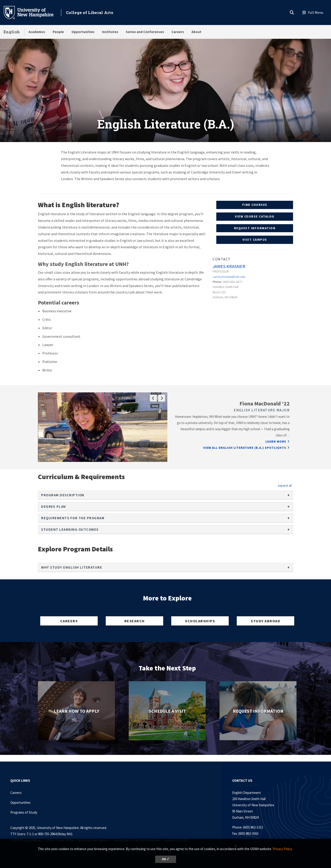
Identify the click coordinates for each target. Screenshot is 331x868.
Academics (37, 32)
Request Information (255, 228)
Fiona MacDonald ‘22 (265, 403)
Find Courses (255, 205)
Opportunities (83, 32)
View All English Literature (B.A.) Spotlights (245, 448)
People (58, 32)
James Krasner (229, 266)
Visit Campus (255, 240)
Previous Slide (153, 398)
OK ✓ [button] (166, 859)
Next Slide (162, 398)
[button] (285, 486)
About (196, 32)
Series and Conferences (145, 32)
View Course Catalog (255, 216)
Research (135, 621)
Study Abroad (265, 621)
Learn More (276, 441)
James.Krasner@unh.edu (229, 277)
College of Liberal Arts (90, 13)
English (12, 32)
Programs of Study (24, 812)
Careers (178, 32)
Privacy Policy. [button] (283, 849)
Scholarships (200, 621)
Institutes (110, 32)
